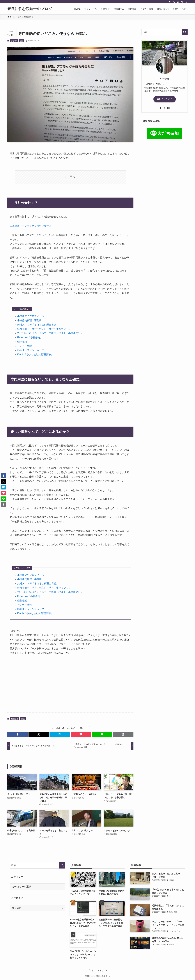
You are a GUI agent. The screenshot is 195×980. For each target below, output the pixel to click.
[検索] (186, 2)
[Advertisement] (70, 686)
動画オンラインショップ (31, 350)
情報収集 (14, 41)
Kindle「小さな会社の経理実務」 (35, 355)
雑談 (22, 41)
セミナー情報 (25, 346)
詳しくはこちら (165, 99)
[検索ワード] (165, 32)
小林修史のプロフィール (31, 316)
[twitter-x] (174, 2)
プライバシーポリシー (97, 970)
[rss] (182, 2)
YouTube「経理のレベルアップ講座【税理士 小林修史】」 (50, 333)
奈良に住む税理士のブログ (30, 9)
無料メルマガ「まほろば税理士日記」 (38, 325)
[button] (18, 734)
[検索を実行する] (185, 32)
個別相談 (22, 342)
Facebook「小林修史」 (30, 337)
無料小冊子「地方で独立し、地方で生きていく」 (44, 329)
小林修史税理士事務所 (29, 320)
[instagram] (178, 2)
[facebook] (170, 2)
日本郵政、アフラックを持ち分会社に (30, 226)
